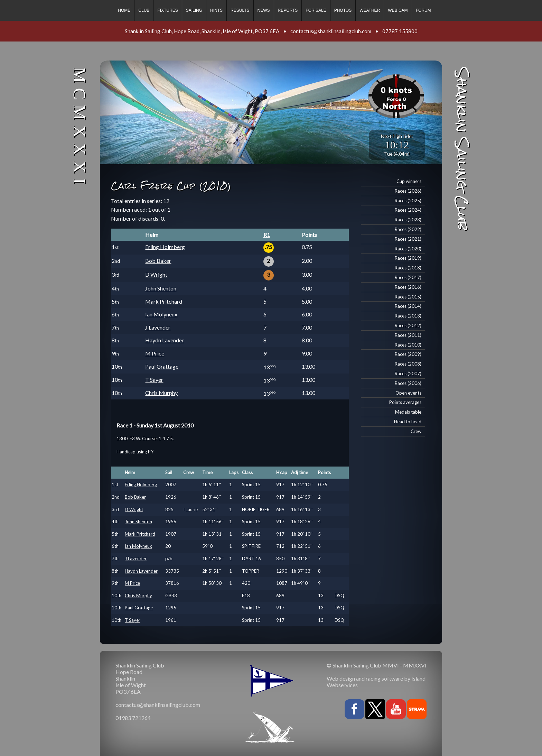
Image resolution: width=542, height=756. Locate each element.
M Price (155, 353)
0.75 (307, 247)
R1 (267, 235)
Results (240, 10)
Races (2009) (408, 354)
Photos (343, 10)
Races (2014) (408, 306)
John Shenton (161, 288)
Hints (216, 10)
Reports (288, 10)
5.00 (307, 301)
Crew (416, 431)
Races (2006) (408, 383)
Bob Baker (158, 261)
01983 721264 (133, 718)
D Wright (156, 274)
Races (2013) (408, 316)
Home (124, 10)
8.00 (307, 340)
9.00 (307, 353)
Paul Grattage (162, 366)
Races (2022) (408, 229)
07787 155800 (400, 31)
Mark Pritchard (164, 301)
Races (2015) (408, 297)
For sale (316, 10)
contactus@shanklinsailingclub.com (331, 31)
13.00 (309, 366)
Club (144, 10)
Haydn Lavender (165, 340)
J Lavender (158, 327)
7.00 (307, 327)
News (264, 10)
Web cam (398, 10)
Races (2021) (408, 239)
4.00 (307, 288)
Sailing (194, 10)
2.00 (307, 261)
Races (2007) (408, 374)
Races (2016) (408, 287)
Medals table (408, 412)
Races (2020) (408, 249)
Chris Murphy (161, 393)
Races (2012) (408, 325)
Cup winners (409, 181)
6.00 (307, 314)
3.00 (307, 274)
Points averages (405, 402)
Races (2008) (408, 364)
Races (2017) (408, 277)
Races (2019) (408, 258)
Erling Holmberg (165, 247)
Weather (370, 10)
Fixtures (167, 10)
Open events (408, 393)
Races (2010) (408, 345)
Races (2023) (408, 220)
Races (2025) (408, 201)
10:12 (397, 145)
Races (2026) (408, 191)
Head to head (408, 422)
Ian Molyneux (161, 314)
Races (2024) (408, 210)
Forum (423, 10)
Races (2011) (408, 335)
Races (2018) (408, 268)
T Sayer (154, 380)
